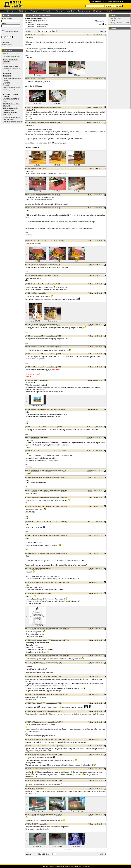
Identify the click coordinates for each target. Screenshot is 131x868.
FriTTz (34, 582)
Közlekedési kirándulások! (11, 99)
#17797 (60, 746)
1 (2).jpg (57, 261)
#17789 (66, 656)
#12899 (64, 522)
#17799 (60, 755)
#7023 (64, 451)
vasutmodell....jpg (37, 405)
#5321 (57, 195)
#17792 (59, 676)
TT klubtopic (7, 64)
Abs (32, 265)
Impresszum (69, 866)
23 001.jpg (37, 191)
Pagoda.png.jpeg (37, 625)
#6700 (63, 409)
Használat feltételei (48, 866)
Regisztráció (5, 42)
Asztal (39, 25)
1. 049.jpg (57, 103)
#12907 (64, 535)
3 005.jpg (77, 165)
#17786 (66, 640)
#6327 (55, 275)
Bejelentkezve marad (11, 32)
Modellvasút (31, 25)
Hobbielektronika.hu (98, 1)
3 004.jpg (57, 165)
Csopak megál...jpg (77, 811)
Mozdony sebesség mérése (12, 87)
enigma (34, 711)
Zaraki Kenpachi (37, 569)
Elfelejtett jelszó (6, 44)
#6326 (58, 265)
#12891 (64, 497)
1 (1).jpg (37, 261)
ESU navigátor (7, 115)
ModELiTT (35, 824)
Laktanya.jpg (37, 846)
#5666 (57, 208)
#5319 (59, 123)
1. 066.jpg (57, 75)
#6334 (59, 354)
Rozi (32, 275)
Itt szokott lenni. (31, 699)
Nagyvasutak (7, 73)
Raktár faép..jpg (57, 846)
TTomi (33, 107)
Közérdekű (6, 83)
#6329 (58, 325)
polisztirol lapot (47, 130)
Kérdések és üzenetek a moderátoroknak (10, 109)
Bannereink (78, 866)
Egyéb (45, 27)
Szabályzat (86, 866)
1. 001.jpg (37, 75)
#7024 (64, 471)
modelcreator (35, 438)
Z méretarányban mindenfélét (12, 122)
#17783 (66, 629)
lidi (32, 195)
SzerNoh (36, 21)
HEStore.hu (109, 1)
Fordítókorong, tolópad (10, 113)
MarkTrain (34, 293)
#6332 (59, 347)
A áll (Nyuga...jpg (37, 811)
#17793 (59, 703)
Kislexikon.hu (118, 1)
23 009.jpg (57, 191)
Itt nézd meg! (30, 512)
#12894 (64, 506)
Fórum (29, 15)
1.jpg (77, 261)
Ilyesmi (28, 729)
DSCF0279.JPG (35, 321)
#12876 (64, 491)
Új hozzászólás (99, 21)
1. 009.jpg (37, 103)
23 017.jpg (77, 191)
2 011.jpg (77, 75)
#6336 (59, 367)
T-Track (5, 101)
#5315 (59, 107)
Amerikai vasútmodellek (10, 66)
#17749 (66, 582)
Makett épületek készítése (42, 15)
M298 (33, 789)
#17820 (59, 815)
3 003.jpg (37, 165)
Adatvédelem (59, 866)
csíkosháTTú (36, 553)
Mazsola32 (35, 477)
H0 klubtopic (7, 76)
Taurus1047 (35, 380)
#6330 (59, 336)
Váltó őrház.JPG (77, 846)
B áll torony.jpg (57, 811)
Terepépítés (6, 85)
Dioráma (45, 25)
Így (27, 733)
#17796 (60, 722)
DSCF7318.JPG (53, 321)
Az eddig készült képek (34, 86)
